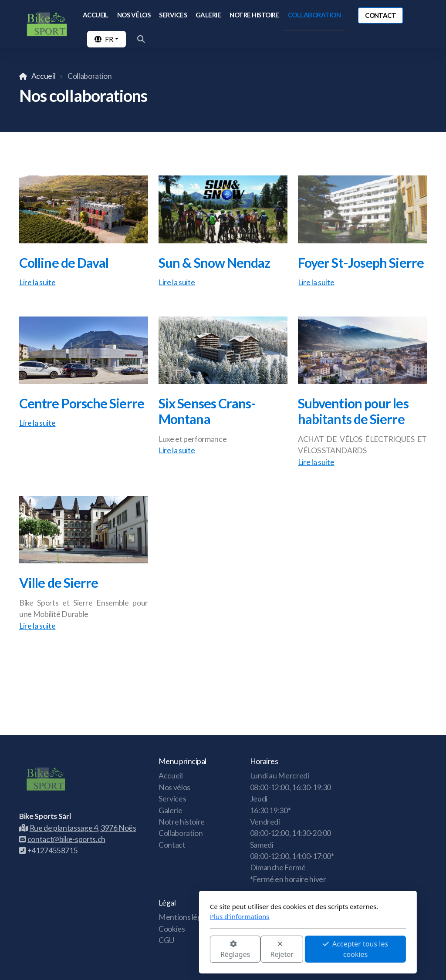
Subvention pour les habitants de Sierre (353, 411)
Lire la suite (37, 282)
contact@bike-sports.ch (62, 839)
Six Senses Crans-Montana (207, 411)
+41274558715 (48, 850)
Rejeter (197, 950)
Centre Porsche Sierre (82, 403)
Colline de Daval (64, 263)
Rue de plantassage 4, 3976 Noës (78, 828)
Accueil (44, 76)
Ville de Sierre (59, 583)
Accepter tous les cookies (270, 949)
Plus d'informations (155, 916)
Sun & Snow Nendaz (215, 263)
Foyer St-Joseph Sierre (361, 263)
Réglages (150, 950)
